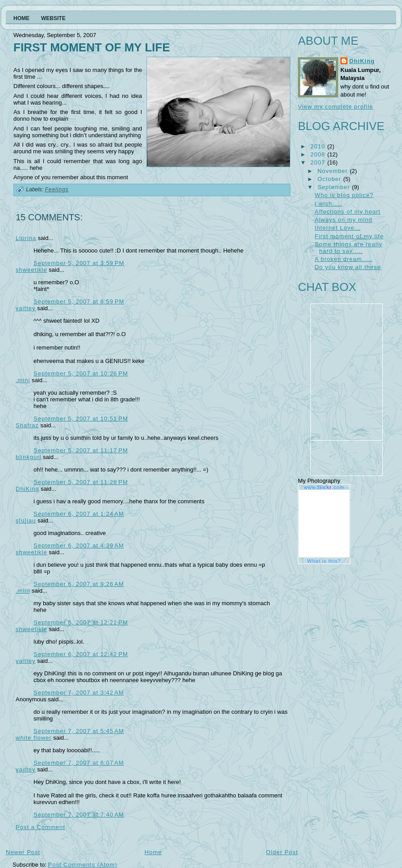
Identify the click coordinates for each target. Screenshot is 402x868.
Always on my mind (343, 220)
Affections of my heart (348, 212)
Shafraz (27, 425)
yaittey (26, 308)
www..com (324, 487)
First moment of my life (92, 47)
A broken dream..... (343, 259)
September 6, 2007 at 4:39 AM (79, 546)
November (334, 171)
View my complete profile (335, 107)
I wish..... (328, 204)
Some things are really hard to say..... (348, 248)
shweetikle (31, 270)
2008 (319, 154)
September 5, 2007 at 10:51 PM (81, 419)
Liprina (26, 238)
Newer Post (23, 852)
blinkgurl (28, 457)
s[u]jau (26, 520)
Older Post (282, 852)
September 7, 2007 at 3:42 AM (79, 693)
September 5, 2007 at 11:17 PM (81, 450)
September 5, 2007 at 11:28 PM (81, 482)
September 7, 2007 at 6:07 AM (79, 763)
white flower (34, 738)
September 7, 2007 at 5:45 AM (79, 731)
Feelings (57, 190)
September (335, 187)
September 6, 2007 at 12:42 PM (81, 654)
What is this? (324, 561)
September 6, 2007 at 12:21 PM (81, 622)
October (331, 179)
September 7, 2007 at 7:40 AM (79, 815)
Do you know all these (348, 267)
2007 (319, 162)
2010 (319, 146)
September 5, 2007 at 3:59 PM (79, 263)
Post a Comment (40, 827)
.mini (23, 380)
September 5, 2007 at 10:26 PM (81, 373)
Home (153, 852)
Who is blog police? (344, 195)
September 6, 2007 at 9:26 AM (79, 584)
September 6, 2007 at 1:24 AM (79, 514)
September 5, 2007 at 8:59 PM (79, 301)
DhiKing (27, 489)
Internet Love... (337, 228)
